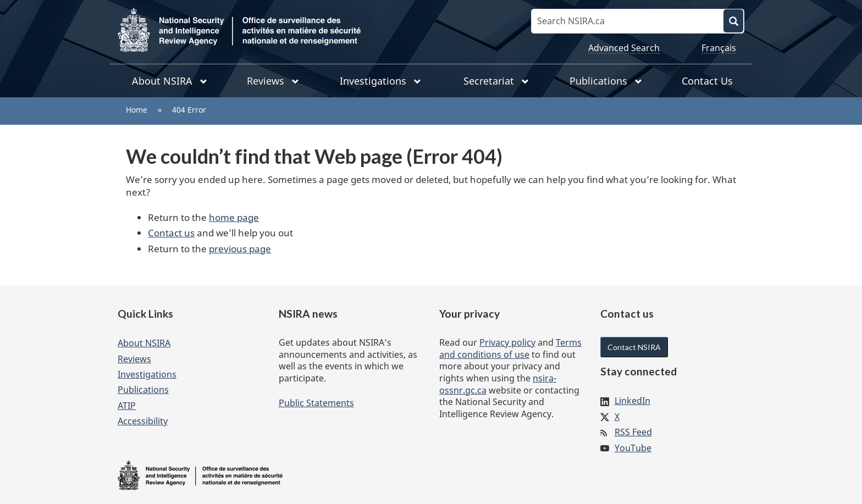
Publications (143, 390)
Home (137, 110)
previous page (240, 249)
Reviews (134, 359)
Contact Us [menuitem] (707, 81)
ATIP (127, 406)
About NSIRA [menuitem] (170, 81)
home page (234, 217)
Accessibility (143, 421)
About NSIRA (144, 343)
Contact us (171, 233)
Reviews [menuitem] (273, 81)
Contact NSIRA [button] (634, 347)
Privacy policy (507, 342)
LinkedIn (632, 401)
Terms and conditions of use (510, 348)
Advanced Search (624, 48)
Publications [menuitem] (606, 81)
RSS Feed (633, 432)
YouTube (633, 448)
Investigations (147, 374)
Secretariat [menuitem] (496, 81)
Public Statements (316, 403)
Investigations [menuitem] (380, 81)
